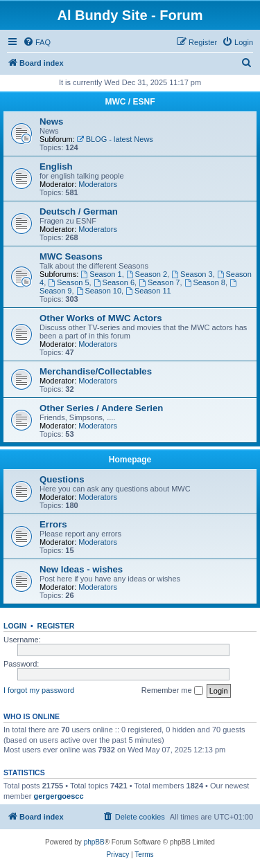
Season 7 (159, 282)
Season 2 (147, 274)
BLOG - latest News (115, 139)
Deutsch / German (79, 211)
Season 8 (205, 282)
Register (56, 626)
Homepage (130, 460)
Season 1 (101, 274)
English (56, 166)
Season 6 (114, 282)
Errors (53, 524)
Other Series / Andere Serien (101, 408)
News (51, 121)
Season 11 (148, 291)
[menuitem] (37, 42)
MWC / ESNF (130, 102)
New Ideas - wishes (81, 569)
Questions (62, 479)
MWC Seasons (71, 256)
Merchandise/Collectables (96, 371)
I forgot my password (39, 690)
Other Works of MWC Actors (101, 318)
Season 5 (68, 282)
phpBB (94, 842)
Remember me (172, 691)
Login (15, 626)
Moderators (98, 184)
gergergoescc (58, 796)
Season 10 (99, 291)
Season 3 (192, 274)
